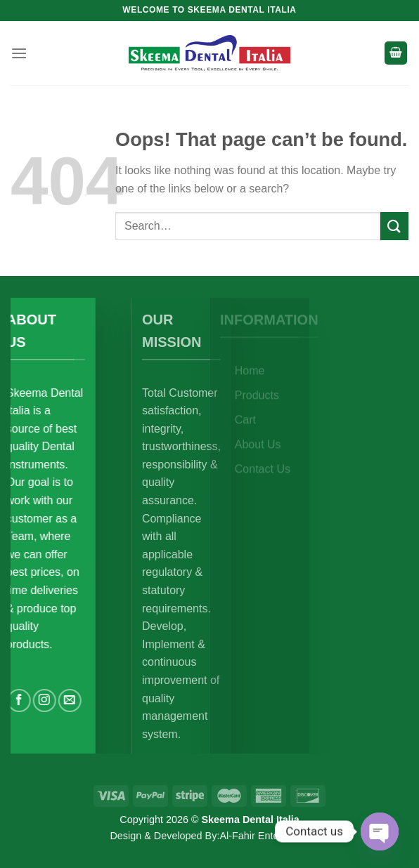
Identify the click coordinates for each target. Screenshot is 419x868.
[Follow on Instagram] (81, 701)
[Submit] (394, 226)
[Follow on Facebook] (56, 701)
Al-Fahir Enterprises (264, 836)
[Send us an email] (107, 701)
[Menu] (19, 53)
